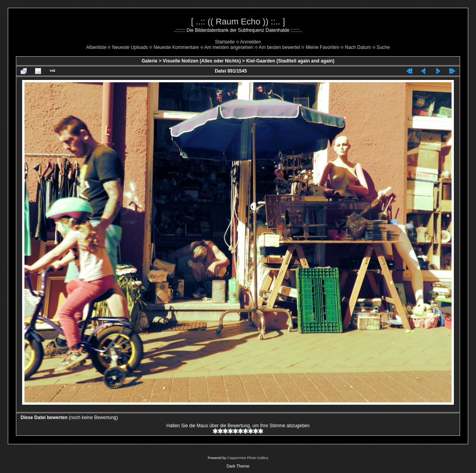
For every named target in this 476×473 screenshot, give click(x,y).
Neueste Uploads (130, 47)
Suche (383, 47)
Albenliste (96, 47)
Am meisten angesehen (229, 47)
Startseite (225, 42)
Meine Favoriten (323, 47)
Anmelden (250, 42)
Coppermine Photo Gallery (248, 458)
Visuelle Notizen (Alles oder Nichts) (202, 61)
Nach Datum (358, 47)
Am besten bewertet (279, 47)
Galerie (150, 61)
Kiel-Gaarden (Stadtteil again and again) (290, 61)
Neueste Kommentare (176, 47)
